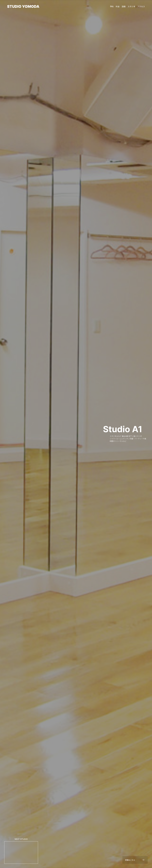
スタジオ (131, 7)
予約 (112, 7)
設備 (124, 7)
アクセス (141, 7)
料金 (118, 7)
